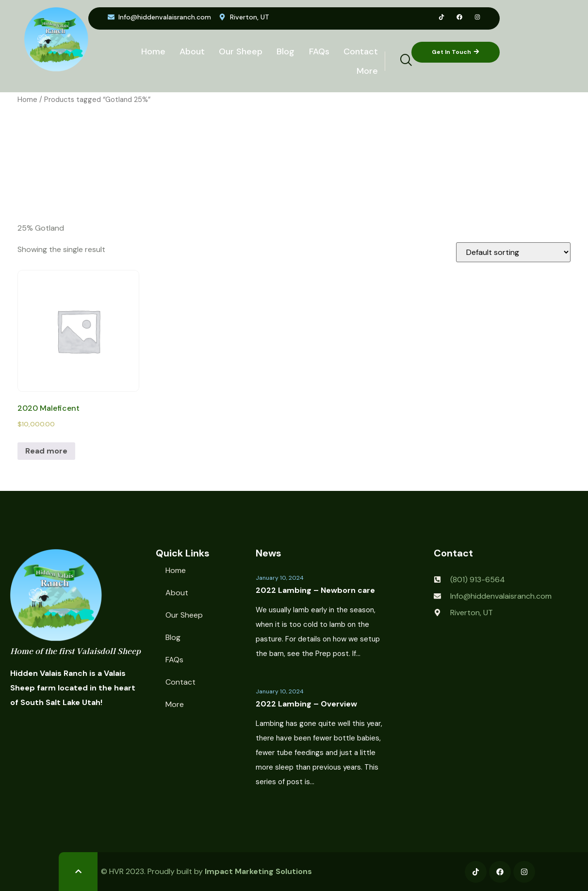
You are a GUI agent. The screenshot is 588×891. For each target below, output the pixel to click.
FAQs (318, 51)
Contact (360, 51)
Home (151, 51)
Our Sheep (239, 51)
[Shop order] (513, 252)
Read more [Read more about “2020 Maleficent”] (46, 451)
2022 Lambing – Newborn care (315, 590)
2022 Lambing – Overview (306, 704)
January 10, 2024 (280, 578)
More (367, 71)
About (190, 51)
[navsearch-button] (400, 61)
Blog (285, 51)
